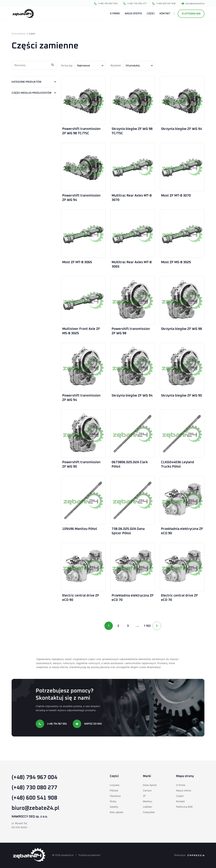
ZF (144, 796)
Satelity (114, 807)
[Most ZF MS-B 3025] (182, 234)
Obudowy (115, 796)
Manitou (148, 801)
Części (180, 796)
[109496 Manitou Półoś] (83, 500)
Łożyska (115, 785)
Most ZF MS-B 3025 (176, 262)
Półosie (114, 790)
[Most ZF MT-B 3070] (182, 167)
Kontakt (180, 801)
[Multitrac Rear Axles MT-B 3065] (133, 234)
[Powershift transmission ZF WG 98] (133, 300)
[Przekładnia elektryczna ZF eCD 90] (182, 500)
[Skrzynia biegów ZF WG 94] (182, 100)
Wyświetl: (116, 65)
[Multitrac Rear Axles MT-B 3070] (133, 167)
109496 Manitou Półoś (80, 529)
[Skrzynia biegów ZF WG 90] (182, 367)
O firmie (181, 785)
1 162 (147, 626)
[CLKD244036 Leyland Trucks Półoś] (182, 434)
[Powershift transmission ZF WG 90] (83, 434)
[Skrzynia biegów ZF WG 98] (182, 300)
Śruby (113, 801)
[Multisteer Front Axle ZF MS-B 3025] (83, 300)
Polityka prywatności (89, 855)
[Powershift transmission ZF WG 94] (83, 167)
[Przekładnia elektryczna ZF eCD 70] (133, 567)
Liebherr (148, 807)
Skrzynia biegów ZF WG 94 (182, 129)
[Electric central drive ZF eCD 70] (182, 567)
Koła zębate (117, 812)
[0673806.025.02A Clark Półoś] (133, 434)
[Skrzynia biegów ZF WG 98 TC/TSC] (133, 100)
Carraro (147, 790)
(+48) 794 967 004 (106, 3)
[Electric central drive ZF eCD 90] (83, 567)
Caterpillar (149, 812)
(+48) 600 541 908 (164, 3)
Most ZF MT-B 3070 (176, 196)
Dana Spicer (150, 785)
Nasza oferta (184, 790)
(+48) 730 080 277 (135, 3)
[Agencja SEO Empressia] (196, 855)
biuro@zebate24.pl (193, 3)
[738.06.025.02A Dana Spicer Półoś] (133, 500)
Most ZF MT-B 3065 (77, 262)
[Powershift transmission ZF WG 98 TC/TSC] (83, 100)
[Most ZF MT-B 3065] (83, 234)
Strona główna (19, 34)
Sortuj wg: (67, 65)
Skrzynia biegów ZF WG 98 (182, 329)
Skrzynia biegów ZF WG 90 (182, 396)
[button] (34, 82)
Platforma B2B (191, 14)
